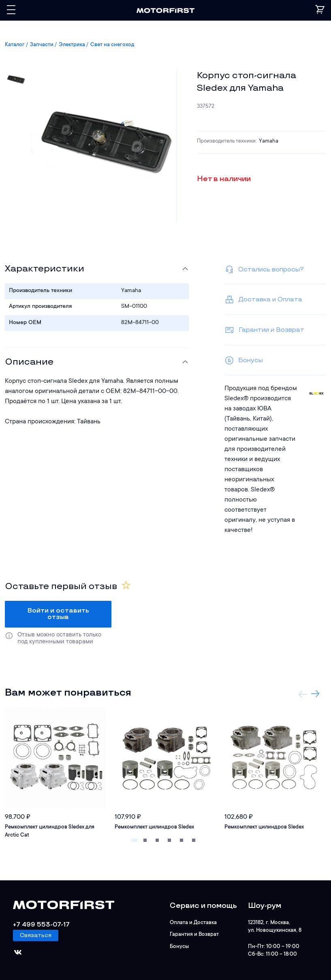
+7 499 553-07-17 (41, 925)
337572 (206, 106)
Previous (303, 694)
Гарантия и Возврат (194, 934)
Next (315, 694)
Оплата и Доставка (193, 923)
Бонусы (179, 947)
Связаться (36, 935)
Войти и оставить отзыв (58, 614)
